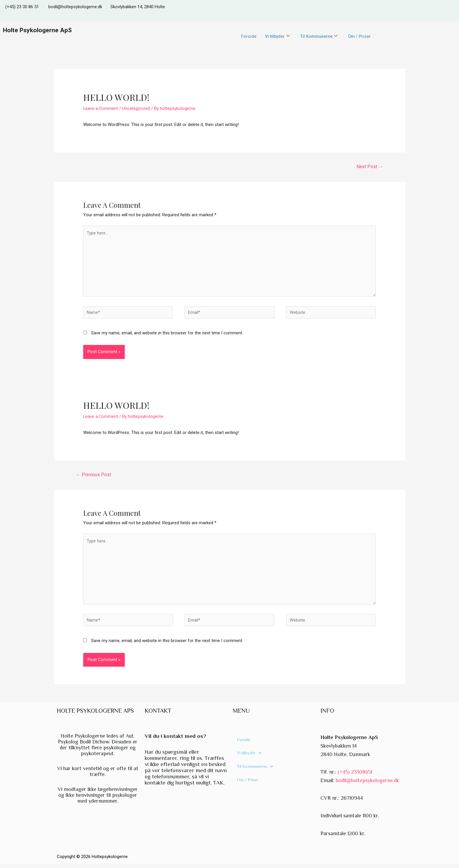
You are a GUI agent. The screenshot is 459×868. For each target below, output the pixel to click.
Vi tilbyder (276, 36)
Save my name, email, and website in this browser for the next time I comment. (167, 335)
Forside (247, 36)
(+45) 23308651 (355, 776)
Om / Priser (361, 36)
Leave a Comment (101, 108)
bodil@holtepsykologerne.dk (367, 784)
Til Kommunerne (319, 36)
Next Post (370, 167)
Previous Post (94, 476)
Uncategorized (137, 108)
